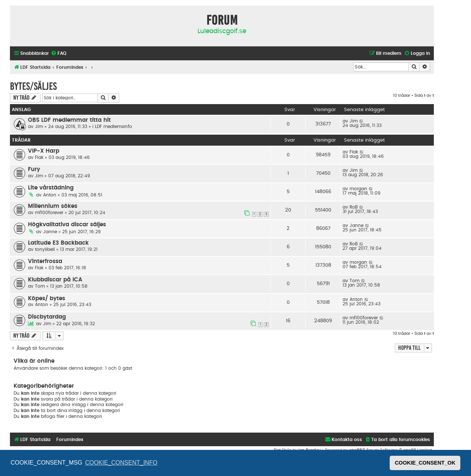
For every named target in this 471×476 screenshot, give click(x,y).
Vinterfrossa (45, 261)
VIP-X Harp (44, 151)
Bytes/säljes (33, 86)
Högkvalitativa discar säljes (67, 225)
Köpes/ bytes (47, 299)
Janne (50, 232)
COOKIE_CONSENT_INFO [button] (121, 463)
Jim (39, 127)
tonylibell (45, 249)
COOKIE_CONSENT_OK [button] (425, 463)
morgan (358, 189)
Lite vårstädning (51, 188)
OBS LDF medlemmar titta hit (69, 120)
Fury (34, 169)
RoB (354, 207)
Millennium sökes (53, 206)
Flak (39, 157)
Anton (50, 195)
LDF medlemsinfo (114, 127)
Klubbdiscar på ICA (55, 280)
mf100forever (49, 213)
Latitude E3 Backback (58, 243)
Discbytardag (47, 317)
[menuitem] (59, 54)
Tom (40, 286)
